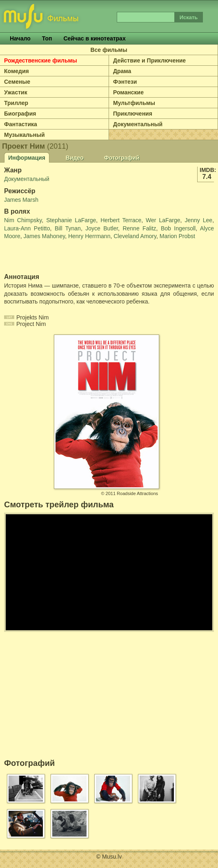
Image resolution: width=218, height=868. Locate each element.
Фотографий (122, 158)
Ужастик (16, 92)
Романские (128, 92)
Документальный (138, 124)
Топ (47, 38)
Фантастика (21, 124)
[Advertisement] (52, 257)
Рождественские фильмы (41, 60)
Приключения (133, 114)
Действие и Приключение (149, 60)
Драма (122, 71)
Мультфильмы (134, 103)
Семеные (17, 82)
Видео (75, 158)
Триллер (16, 103)
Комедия (17, 71)
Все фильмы (109, 50)
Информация (27, 158)
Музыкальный (24, 135)
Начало (20, 38)
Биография (20, 114)
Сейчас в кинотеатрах (94, 38)
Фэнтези (125, 82)
